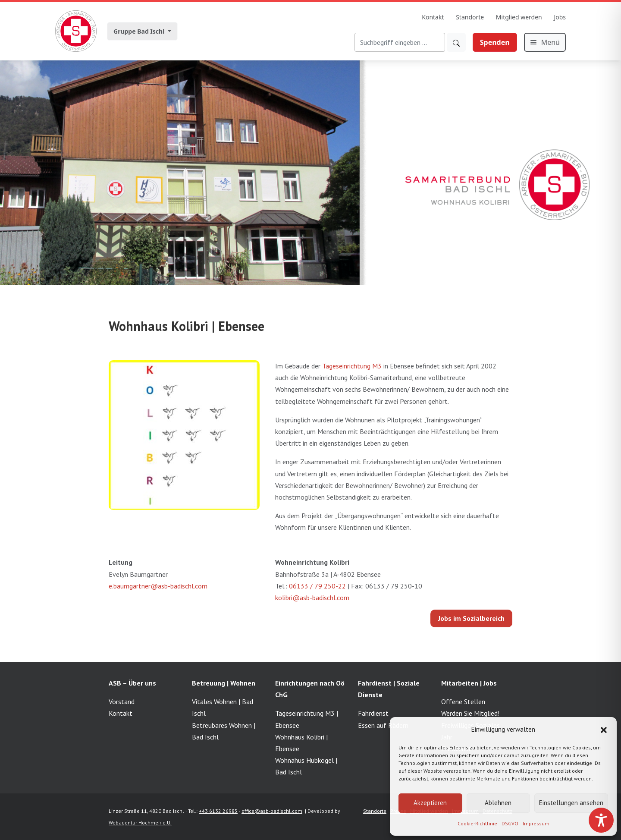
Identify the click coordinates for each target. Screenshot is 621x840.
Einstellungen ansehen (571, 803)
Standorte (470, 17)
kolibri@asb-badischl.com (312, 598)
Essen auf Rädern (383, 725)
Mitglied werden (519, 17)
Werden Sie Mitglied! (470, 713)
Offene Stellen (463, 702)
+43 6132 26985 (218, 811)
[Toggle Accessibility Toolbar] (601, 820)
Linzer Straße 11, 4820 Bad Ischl (146, 811)
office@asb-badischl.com (272, 811)
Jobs (560, 17)
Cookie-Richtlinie (477, 823)
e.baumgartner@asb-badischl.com (158, 586)
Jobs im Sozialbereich (471, 618)
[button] (604, 729)
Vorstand (122, 702)
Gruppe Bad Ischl (140, 31)
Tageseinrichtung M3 (352, 366)
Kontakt (433, 17)
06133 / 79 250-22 (317, 586)
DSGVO (510, 823)
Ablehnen (498, 803)
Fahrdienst (373, 713)
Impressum (536, 823)
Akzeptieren (430, 803)
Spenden (495, 42)
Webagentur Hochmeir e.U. (140, 823)
